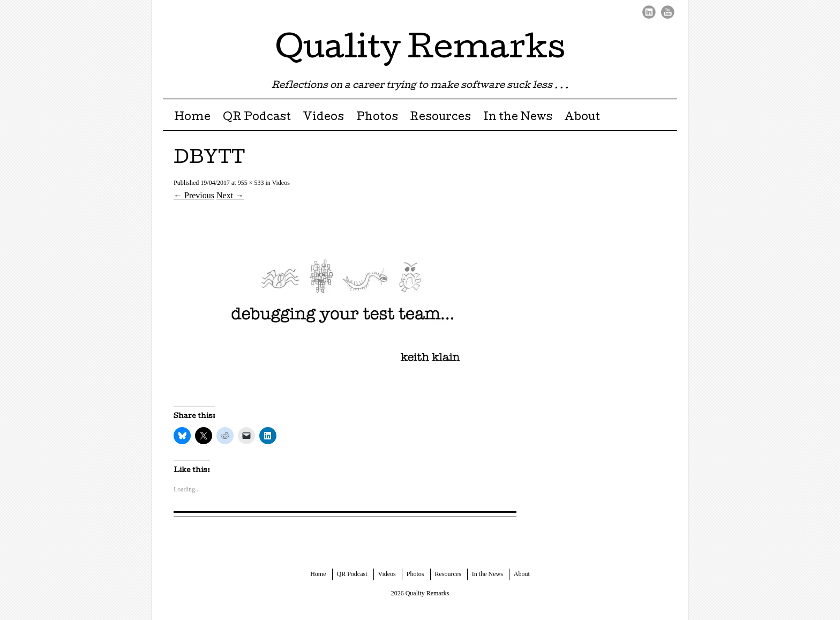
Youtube (668, 12)
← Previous (194, 195)
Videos (323, 118)
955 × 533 (251, 183)
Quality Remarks (420, 50)
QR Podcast (257, 118)
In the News (518, 118)
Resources (440, 118)
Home (192, 118)
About (582, 118)
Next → (230, 195)
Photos (377, 118)
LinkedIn (649, 12)
